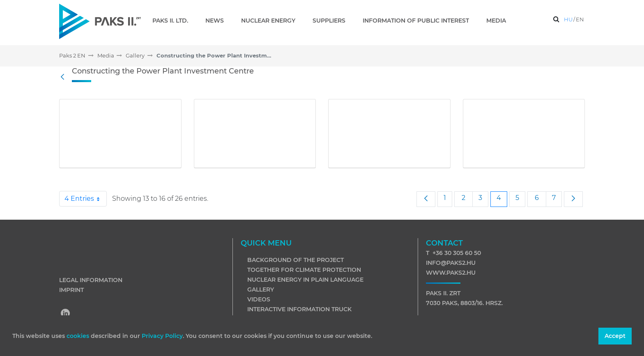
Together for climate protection (304, 270)
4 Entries (86, 199)
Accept (615, 336)
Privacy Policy (162, 336)
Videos (259, 299)
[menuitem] (174, 21)
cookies (79, 336)
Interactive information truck (299, 309)
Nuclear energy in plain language (305, 280)
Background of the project (296, 260)
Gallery (261, 289)
